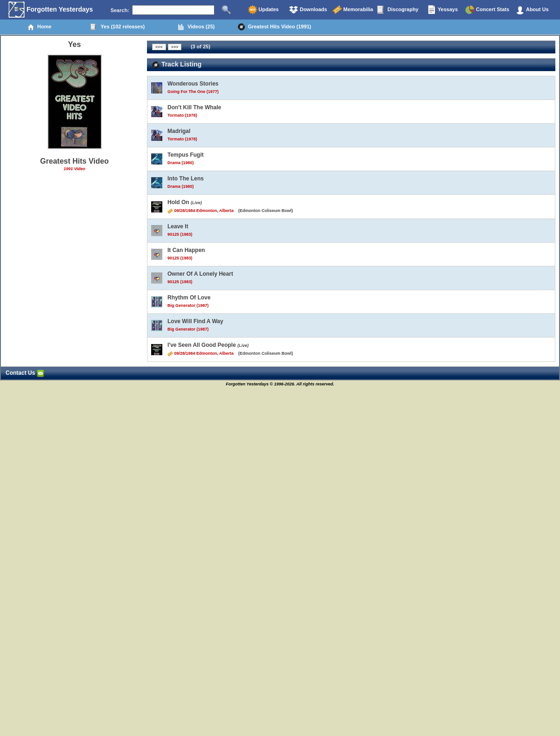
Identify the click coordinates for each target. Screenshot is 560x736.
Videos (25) (196, 27)
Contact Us (25, 373)
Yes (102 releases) (117, 27)
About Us (532, 10)
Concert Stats (487, 10)
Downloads (308, 10)
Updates (263, 10)
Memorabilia (353, 10)
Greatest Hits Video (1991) (274, 27)
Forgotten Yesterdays (50, 10)
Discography (398, 10)
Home (39, 27)
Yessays (442, 10)
